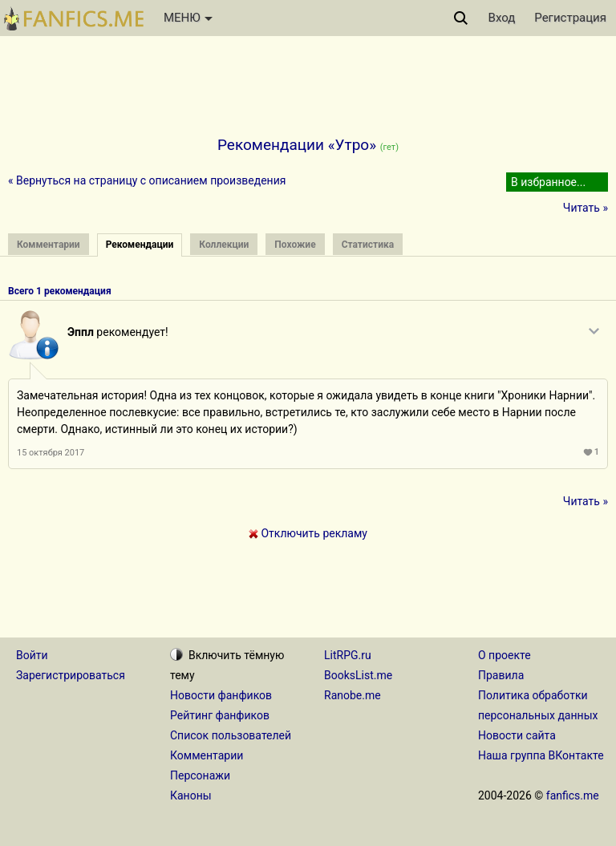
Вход (502, 18)
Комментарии (207, 755)
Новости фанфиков (221, 695)
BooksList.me (358, 675)
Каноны (191, 795)
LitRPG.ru (348, 655)
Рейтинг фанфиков (220, 715)
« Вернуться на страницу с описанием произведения (147, 180)
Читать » (586, 208)
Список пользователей (231, 735)
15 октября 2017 (51, 453)
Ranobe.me (353, 695)
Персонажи (200, 775)
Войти (32, 655)
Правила (501, 675)
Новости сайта (517, 735)
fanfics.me (573, 795)
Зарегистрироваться (71, 675)
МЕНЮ (188, 18)
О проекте (505, 655)
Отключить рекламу (308, 533)
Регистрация (570, 18)
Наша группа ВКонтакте (541, 755)
